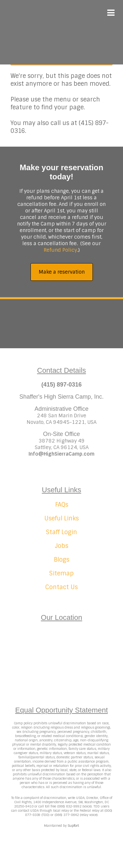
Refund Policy (60, 250)
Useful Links (61, 518)
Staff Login (61, 532)
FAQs (62, 505)
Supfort (73, 826)
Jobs (61, 546)
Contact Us (61, 587)
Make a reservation (62, 272)
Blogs (61, 560)
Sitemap (61, 573)
